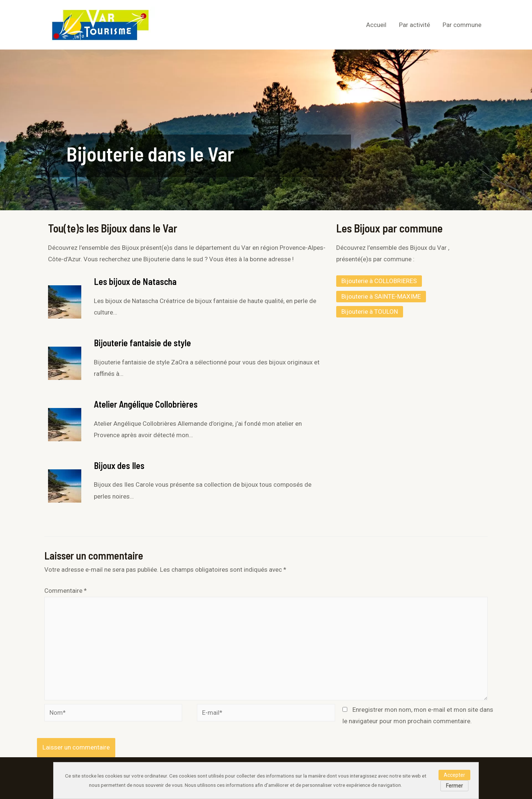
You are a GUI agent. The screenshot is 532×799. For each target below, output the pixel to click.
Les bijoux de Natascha (135, 281)
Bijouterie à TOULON (370, 312)
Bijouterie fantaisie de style (142, 343)
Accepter (454, 775)
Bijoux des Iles (119, 465)
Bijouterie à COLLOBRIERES (379, 281)
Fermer (454, 786)
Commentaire (66, 591)
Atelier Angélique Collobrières (146, 404)
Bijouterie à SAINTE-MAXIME (381, 296)
